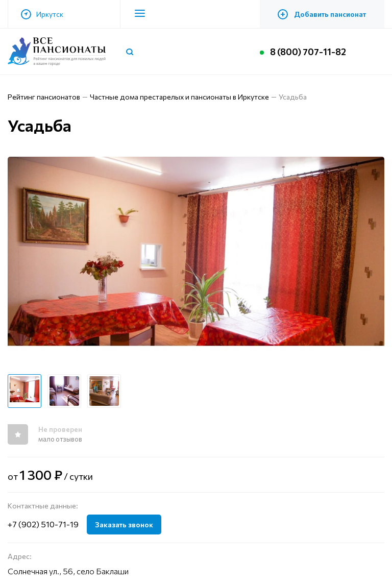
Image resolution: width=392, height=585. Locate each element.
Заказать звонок (124, 525)
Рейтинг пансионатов (44, 97)
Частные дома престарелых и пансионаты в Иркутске (179, 97)
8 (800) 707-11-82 (308, 52)
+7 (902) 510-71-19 (43, 524)
